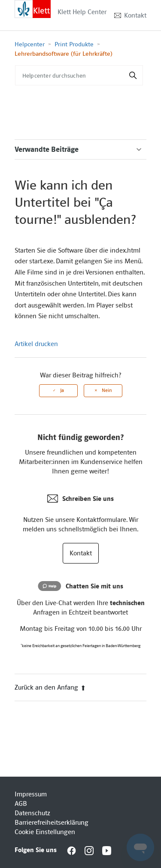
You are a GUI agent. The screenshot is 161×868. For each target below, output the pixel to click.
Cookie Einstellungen (45, 832)
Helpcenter (30, 44)
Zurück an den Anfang (50, 687)
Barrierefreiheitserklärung (52, 823)
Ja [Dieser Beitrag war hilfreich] (62, 390)
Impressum (31, 794)
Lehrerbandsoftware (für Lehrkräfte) (64, 54)
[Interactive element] (33, 9)
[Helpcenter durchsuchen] (79, 75)
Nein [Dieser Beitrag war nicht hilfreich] (107, 390)
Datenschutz (32, 813)
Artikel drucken (36, 344)
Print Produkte (74, 44)
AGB (21, 804)
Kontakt (135, 15)
